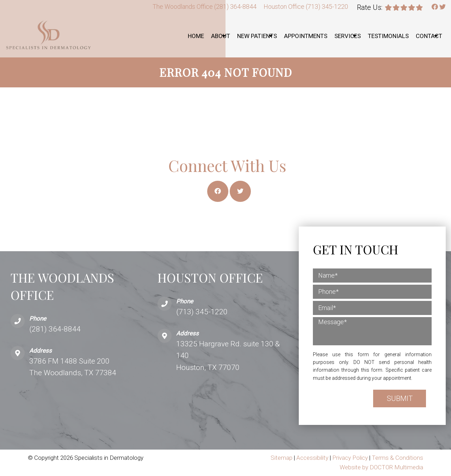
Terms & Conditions (397, 458)
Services (348, 36)
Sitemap (282, 458)
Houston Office (285, 7)
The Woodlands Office (183, 7)
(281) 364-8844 (235, 7)
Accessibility (312, 458)
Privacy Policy (351, 458)
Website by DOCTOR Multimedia (381, 467)
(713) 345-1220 (327, 7)
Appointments (306, 36)
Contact (429, 36)
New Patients (257, 36)
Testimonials (388, 36)
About (221, 36)
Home (196, 36)
